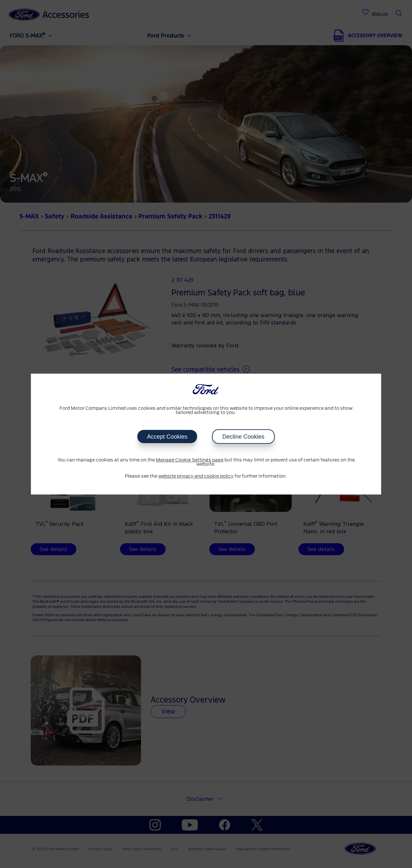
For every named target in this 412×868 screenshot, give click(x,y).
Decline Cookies (243, 437)
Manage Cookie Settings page (190, 460)
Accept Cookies (167, 437)
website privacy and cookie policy (196, 476)
